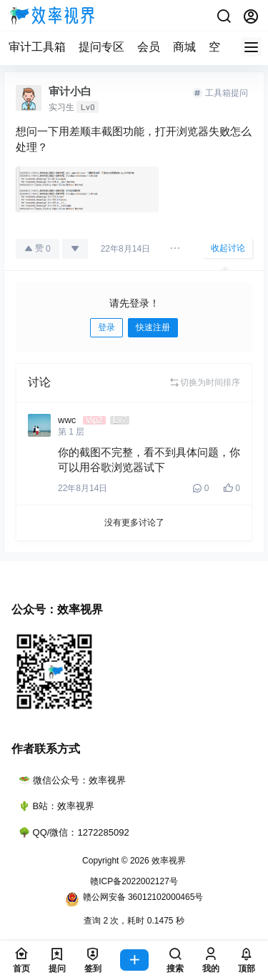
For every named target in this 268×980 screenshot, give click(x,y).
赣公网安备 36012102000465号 (134, 899)
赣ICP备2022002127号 (134, 881)
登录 (106, 327)
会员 (149, 47)
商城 (184, 47)
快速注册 (153, 327)
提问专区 (101, 47)
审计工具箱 (37, 47)
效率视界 (168, 861)
